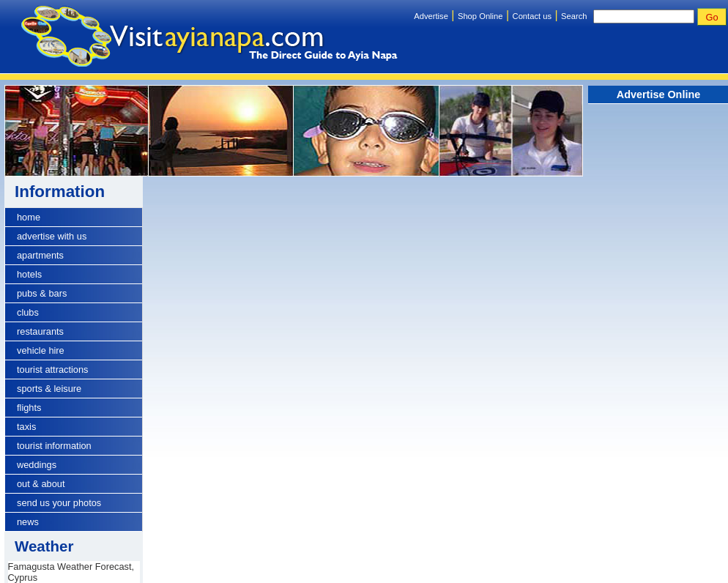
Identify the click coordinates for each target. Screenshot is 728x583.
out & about (41, 484)
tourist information (54, 446)
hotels (29, 274)
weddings (37, 465)
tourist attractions (52, 370)
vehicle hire (41, 350)
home (29, 217)
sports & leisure (49, 389)
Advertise (431, 16)
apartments (40, 255)
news (28, 522)
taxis (26, 427)
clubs (28, 312)
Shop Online (480, 16)
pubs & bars (42, 293)
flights (29, 408)
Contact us (532, 16)
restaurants (40, 331)
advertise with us (52, 236)
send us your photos (59, 503)
